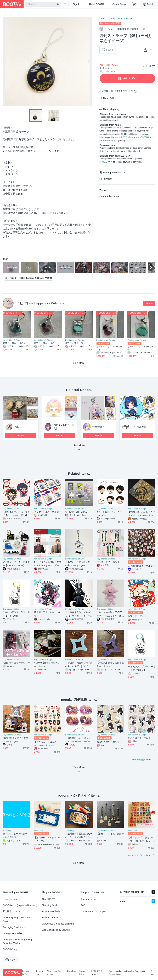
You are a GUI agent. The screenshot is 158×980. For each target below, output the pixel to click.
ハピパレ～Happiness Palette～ (40, 303)
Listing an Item (10, 899)
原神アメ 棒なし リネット (15, 343)
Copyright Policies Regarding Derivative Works (17, 941)
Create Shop (119, 4)
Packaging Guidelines (14, 927)
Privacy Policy (82, 973)
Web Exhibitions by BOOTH (56, 930)
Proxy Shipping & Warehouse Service (17, 919)
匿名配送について (12, 911)
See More (79, 448)
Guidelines (72, 971)
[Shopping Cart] (134, 4)
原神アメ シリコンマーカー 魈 (140, 348)
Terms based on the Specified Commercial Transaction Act (127, 973)
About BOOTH (96, 4)
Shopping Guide (50, 905)
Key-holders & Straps (122, 19)
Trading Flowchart (112, 173)
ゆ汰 (17, 427)
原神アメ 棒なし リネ (44, 343)
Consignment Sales (12, 933)
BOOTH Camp (10, 949)
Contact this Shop (109, 196)
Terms (103, 190)
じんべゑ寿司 (139, 427)
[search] (58, 4)
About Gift (108, 98)
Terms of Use (39, 973)
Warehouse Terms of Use (55, 973)
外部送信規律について (98, 973)
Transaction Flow (50, 918)
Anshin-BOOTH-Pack (124, 137)
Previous (5, 61)
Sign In (76, 4)
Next (89, 61)
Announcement (89, 899)
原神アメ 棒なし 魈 (74, 343)
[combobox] (43, 4)
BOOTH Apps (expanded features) (20, 905)
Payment (107, 179)
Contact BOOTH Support (93, 911)
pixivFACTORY (106, 162)
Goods (103, 19)
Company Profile (26, 973)
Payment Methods (51, 911)
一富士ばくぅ (100, 427)
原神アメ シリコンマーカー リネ (109, 348)
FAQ (83, 905)
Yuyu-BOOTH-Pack (144, 137)
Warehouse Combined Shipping (58, 924)
